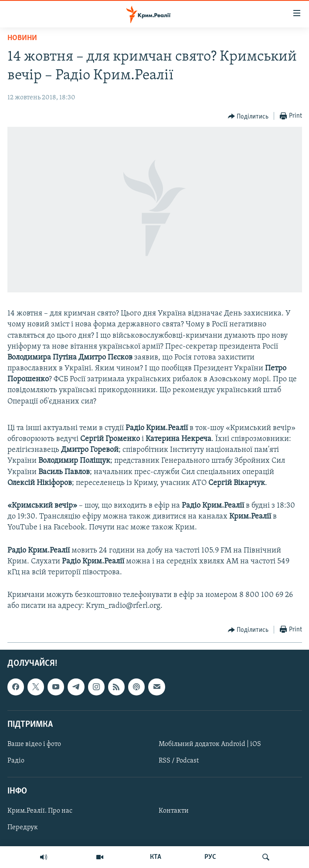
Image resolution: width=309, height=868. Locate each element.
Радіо (16, 761)
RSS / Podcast (179, 761)
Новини (22, 38)
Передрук (23, 827)
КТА (156, 857)
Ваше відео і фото (34, 744)
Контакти (174, 811)
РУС (210, 857)
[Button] (248, 116)
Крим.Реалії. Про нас (40, 811)
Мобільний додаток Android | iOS (210, 744)
